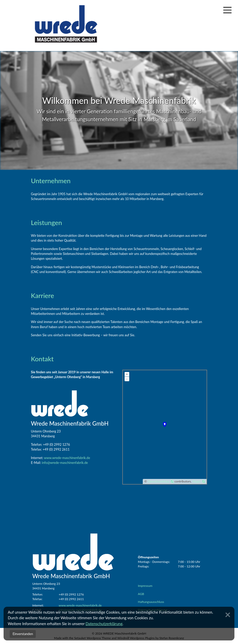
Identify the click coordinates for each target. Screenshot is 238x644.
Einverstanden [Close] (23, 634)
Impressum (145, 586)
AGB (141, 594)
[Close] (228, 614)
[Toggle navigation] (227, 10)
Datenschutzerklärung (104, 624)
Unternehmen (51, 181)
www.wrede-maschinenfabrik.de (67, 458)
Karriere (42, 295)
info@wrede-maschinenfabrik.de (65, 463)
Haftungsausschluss (151, 602)
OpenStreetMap (159, 481)
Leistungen (46, 222)
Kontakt (42, 359)
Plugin (196, 481)
